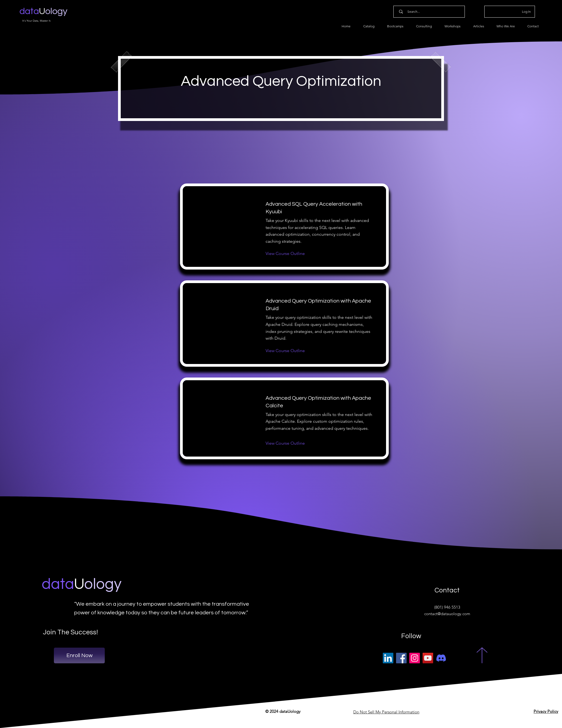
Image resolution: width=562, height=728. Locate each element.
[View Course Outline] (285, 254)
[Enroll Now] (79, 655)
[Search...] (430, 12)
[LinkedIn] (388, 658)
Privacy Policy (546, 711)
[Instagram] (415, 658)
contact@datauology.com (447, 614)
